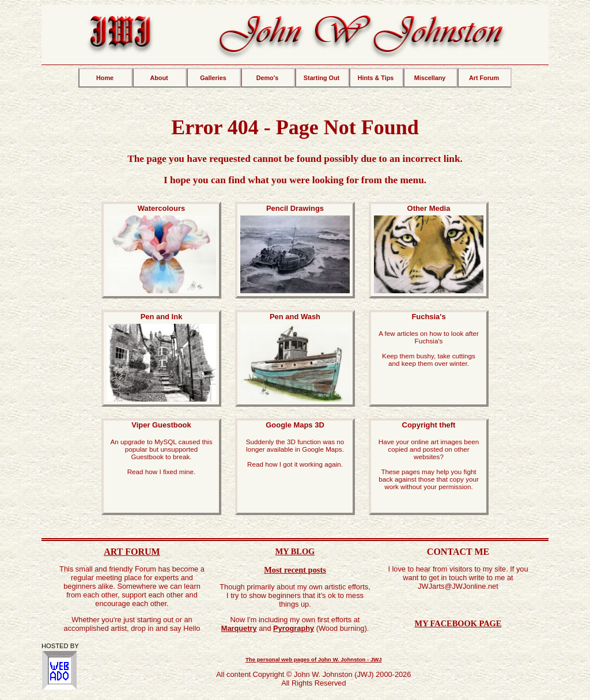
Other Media (429, 250)
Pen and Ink (161, 358)
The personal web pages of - (314, 659)
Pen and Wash (295, 358)
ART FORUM (132, 552)
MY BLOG (295, 551)
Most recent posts (295, 570)
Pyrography (294, 628)
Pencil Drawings (295, 250)
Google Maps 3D (295, 444)
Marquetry (239, 628)
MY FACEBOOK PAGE (458, 623)
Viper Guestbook (161, 448)
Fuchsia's (429, 340)
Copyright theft (429, 455)
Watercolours (161, 250)
